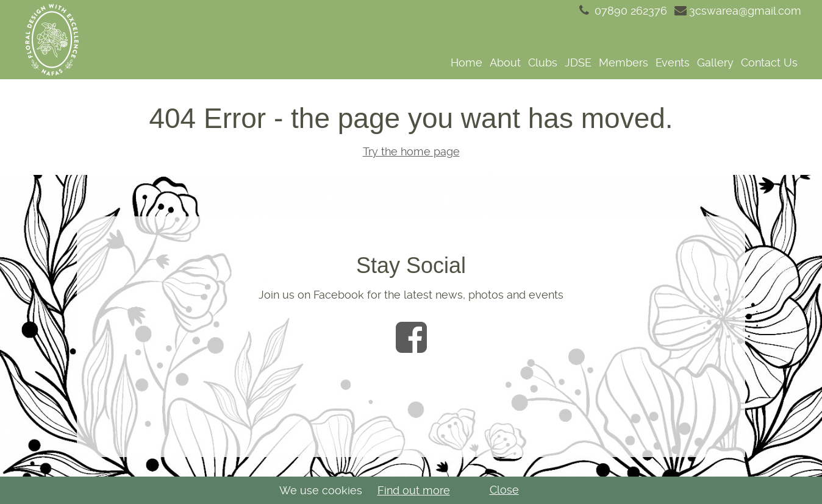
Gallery (715, 62)
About (505, 62)
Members (624, 62)
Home (466, 62)
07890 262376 (622, 11)
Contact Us (769, 62)
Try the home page (411, 151)
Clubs (543, 62)
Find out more (414, 490)
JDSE (578, 62)
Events (673, 62)
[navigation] (449, 62)
